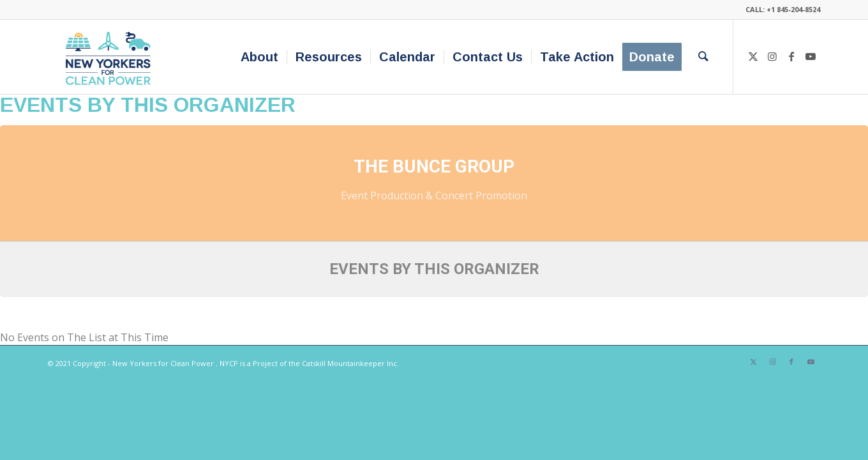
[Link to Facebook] (791, 56)
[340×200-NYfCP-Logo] (111, 57)
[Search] (703, 57)
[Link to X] (753, 56)
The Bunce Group (434, 166)
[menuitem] (259, 57)
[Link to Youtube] (811, 56)
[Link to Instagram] (772, 56)
